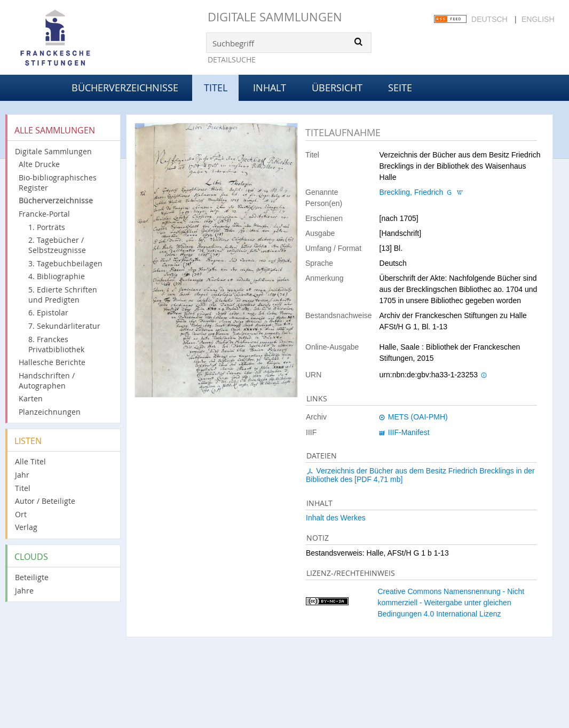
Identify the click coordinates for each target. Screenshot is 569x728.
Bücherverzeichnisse (125, 88)
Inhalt (270, 88)
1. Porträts (47, 227)
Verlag (26, 527)
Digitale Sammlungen (275, 17)
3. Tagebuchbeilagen (65, 263)
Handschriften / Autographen (47, 381)
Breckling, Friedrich (412, 192)
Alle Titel (30, 461)
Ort (21, 514)
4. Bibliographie (57, 276)
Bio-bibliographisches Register (58, 183)
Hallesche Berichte (52, 362)
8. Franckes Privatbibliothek (56, 344)
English (538, 19)
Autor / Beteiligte (45, 501)
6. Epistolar (48, 312)
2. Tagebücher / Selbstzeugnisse (57, 245)
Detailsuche (232, 60)
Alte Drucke (39, 164)
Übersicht (337, 88)
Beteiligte (32, 577)
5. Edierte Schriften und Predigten (63, 295)
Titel (23, 488)
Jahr (22, 475)
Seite (400, 88)
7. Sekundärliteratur (64, 326)
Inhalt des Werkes (336, 518)
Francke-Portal (44, 214)
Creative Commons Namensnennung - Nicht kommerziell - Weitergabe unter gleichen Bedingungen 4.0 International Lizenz (451, 603)
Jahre (24, 591)
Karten (31, 398)
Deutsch (489, 19)
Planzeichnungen (50, 412)
